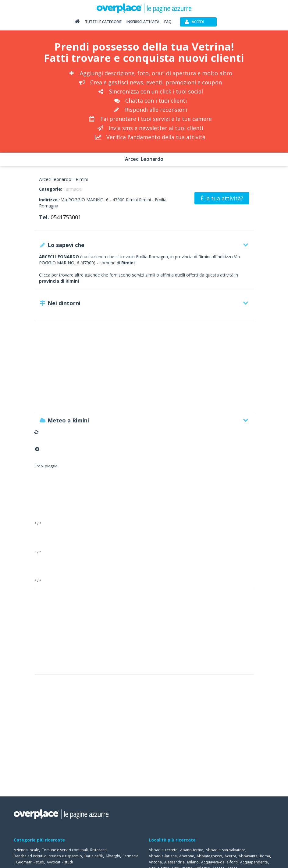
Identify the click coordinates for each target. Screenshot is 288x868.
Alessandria (174, 862)
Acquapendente (254, 862)
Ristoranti (98, 850)
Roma (265, 856)
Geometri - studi (30, 862)
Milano (193, 862)
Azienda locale (26, 850)
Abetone (187, 856)
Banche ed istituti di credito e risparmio (48, 856)
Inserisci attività (143, 22)
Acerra (230, 856)
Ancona (155, 862)
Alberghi (113, 856)
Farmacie (73, 189)
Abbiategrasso (209, 856)
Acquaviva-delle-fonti (219, 862)
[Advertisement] (144, 369)
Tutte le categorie (103, 22)
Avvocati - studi (60, 862)
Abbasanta (248, 856)
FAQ (168, 22)
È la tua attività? (222, 198)
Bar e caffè (94, 856)
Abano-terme (192, 850)
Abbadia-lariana (163, 856)
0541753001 (66, 217)
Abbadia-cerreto (163, 850)
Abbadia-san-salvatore (226, 850)
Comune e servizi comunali (65, 850)
